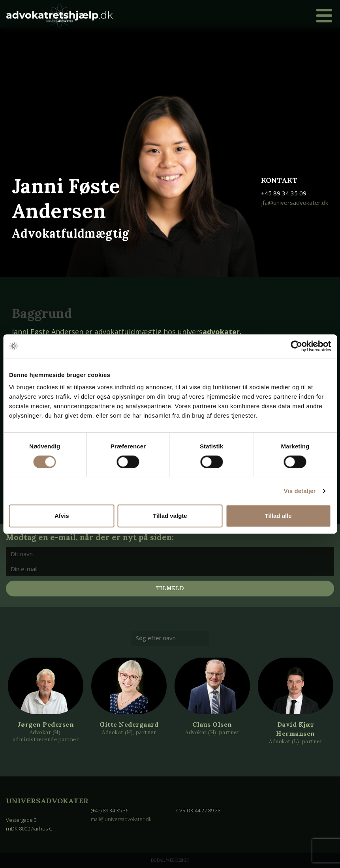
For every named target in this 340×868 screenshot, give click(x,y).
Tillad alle (278, 516)
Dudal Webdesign (170, 860)
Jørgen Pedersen (46, 724)
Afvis (62, 516)
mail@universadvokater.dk (122, 819)
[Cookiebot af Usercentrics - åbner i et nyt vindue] (296, 346)
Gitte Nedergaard (129, 724)
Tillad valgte (170, 516)
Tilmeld (170, 588)
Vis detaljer (300, 491)
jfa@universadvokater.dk (295, 202)
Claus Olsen (212, 724)
